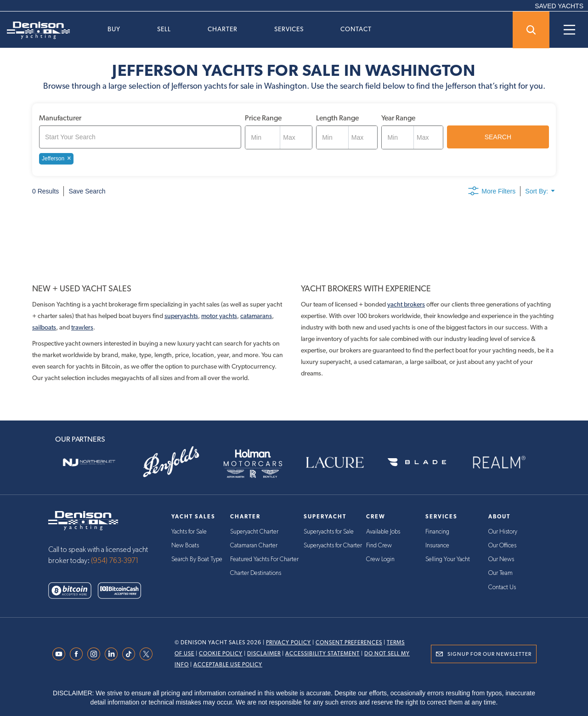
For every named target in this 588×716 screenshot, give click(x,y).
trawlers (82, 327)
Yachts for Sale (189, 532)
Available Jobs (384, 532)
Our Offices (503, 546)
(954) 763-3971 (115, 561)
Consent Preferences (349, 642)
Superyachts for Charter (333, 546)
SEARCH (498, 137)
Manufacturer (60, 118)
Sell (164, 29)
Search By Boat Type (197, 559)
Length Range (337, 118)
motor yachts (219, 316)
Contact (356, 29)
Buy (114, 29)
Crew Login (381, 559)
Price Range (263, 118)
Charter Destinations (256, 573)
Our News (501, 559)
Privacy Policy (288, 642)
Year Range (398, 118)
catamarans (256, 316)
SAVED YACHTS (559, 6)
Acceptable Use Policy (228, 665)
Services (289, 29)
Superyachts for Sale (329, 532)
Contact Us (502, 587)
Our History (503, 532)
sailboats (44, 327)
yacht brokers (406, 304)
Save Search (87, 191)
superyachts (181, 316)
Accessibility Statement (322, 653)
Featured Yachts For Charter (265, 559)
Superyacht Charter (255, 532)
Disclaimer (264, 653)
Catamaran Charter (254, 546)
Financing (438, 532)
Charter (223, 29)
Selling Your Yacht (448, 559)
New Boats (185, 546)
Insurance (437, 546)
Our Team (500, 573)
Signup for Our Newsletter (489, 654)
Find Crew (379, 546)
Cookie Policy (221, 653)
